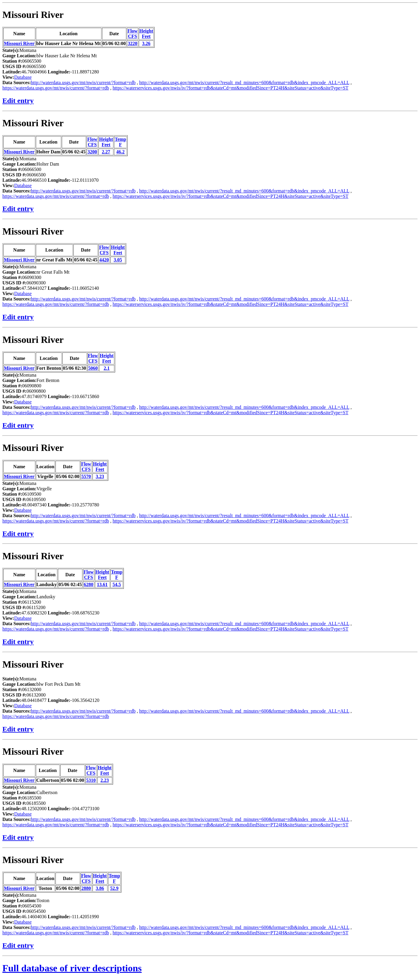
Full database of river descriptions (72, 968)
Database (23, 77)
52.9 (114, 888)
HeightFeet (146, 34)
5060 (93, 368)
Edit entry (18, 101)
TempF (120, 142)
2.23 (105, 780)
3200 (92, 152)
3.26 (146, 43)
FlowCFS (132, 34)
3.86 (100, 888)
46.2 (121, 152)
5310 (91, 780)
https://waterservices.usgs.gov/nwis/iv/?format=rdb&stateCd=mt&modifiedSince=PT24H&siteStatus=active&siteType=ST (230, 88)
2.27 (106, 152)
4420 (104, 260)
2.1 (106, 368)
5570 (86, 476)
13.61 (102, 584)
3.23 (100, 476)
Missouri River (33, 15)
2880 (86, 888)
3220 (132, 43)
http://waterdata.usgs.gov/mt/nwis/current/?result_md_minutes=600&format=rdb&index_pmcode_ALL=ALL (244, 83)
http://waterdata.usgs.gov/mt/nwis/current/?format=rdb (83, 83)
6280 (89, 584)
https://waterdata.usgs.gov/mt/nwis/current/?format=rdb (56, 88)
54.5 (117, 584)
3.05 (118, 260)
